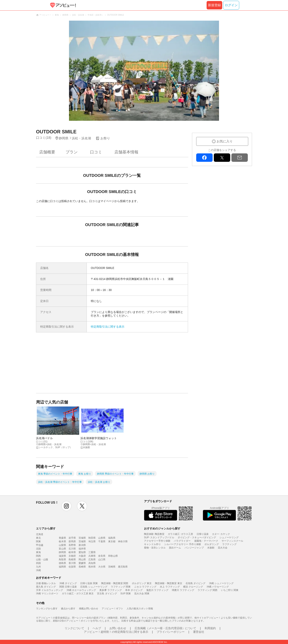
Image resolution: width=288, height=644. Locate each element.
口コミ (96, 152)
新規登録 (214, 5)
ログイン (231, 5)
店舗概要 (47, 152)
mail (240, 158)
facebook (204, 158)
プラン (72, 152)
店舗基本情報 (126, 152)
